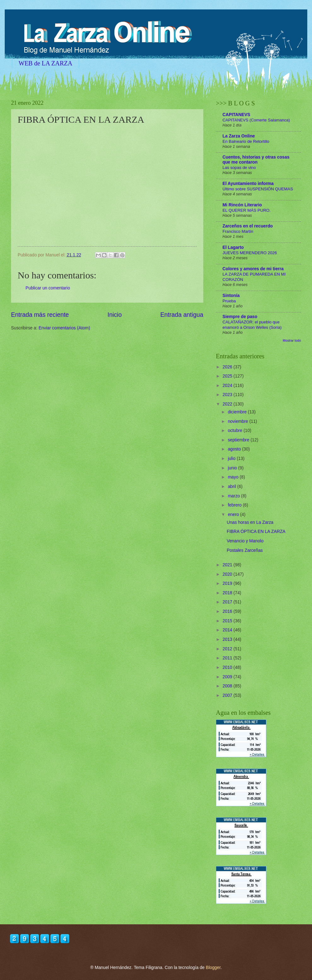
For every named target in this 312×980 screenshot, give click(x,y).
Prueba (229, 301)
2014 (228, 630)
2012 (228, 649)
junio (233, 468)
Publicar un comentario (48, 288)
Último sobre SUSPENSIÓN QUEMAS (258, 189)
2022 (228, 404)
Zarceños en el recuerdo (248, 226)
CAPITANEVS (236, 115)
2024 (228, 386)
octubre (236, 431)
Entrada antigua (182, 315)
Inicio (115, 315)
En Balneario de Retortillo (246, 141)
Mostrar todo (292, 341)
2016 (228, 611)
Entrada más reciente (40, 315)
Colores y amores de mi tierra (253, 269)
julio (232, 459)
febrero (235, 505)
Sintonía (231, 296)
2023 (228, 395)
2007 (228, 695)
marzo (234, 496)
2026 (228, 367)
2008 (228, 686)
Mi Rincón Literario (242, 205)
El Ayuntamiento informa (248, 184)
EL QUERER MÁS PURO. (247, 210)
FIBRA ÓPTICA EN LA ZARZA (256, 532)
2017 (228, 602)
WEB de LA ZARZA (46, 63)
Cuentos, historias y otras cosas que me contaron (256, 160)
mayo (234, 477)
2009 (228, 677)
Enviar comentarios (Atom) (64, 328)
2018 (228, 593)
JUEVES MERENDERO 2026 (250, 253)
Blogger (213, 968)
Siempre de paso (240, 317)
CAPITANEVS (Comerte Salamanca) (256, 120)
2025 (228, 376)
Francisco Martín (238, 231)
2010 (228, 667)
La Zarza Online (239, 136)
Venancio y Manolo (245, 541)
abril (233, 487)
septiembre (239, 440)
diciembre (238, 412)
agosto (235, 449)
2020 (228, 574)
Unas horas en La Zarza (250, 522)
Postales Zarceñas (245, 550)
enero (234, 515)
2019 (228, 583)
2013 (228, 639)
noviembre (239, 421)
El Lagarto (233, 247)
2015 (228, 621)
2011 (228, 658)
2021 (228, 565)
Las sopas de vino (239, 168)
